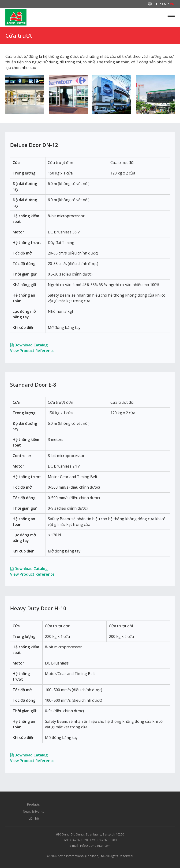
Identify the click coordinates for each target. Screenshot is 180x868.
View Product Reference (32, 351)
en (164, 4)
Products (34, 804)
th (156, 4)
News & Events (34, 811)
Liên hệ (34, 818)
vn (172, 4)
